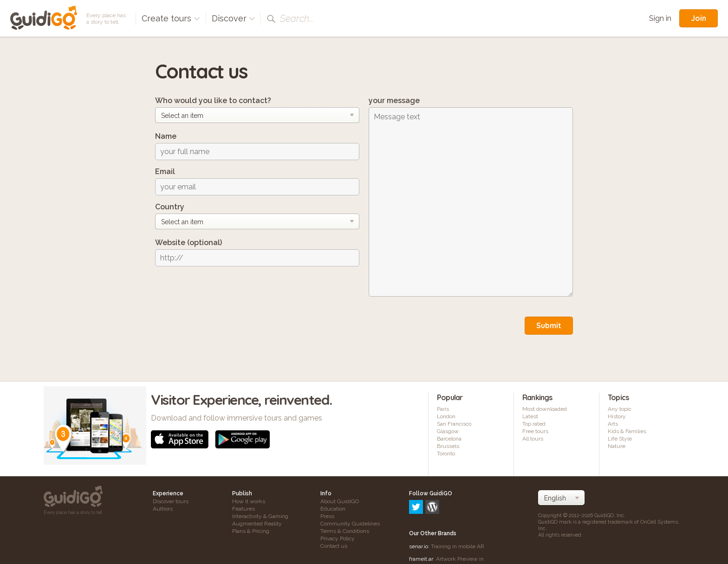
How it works (249, 501)
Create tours (171, 18)
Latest (530, 416)
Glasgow (448, 431)
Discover (234, 18)
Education (333, 509)
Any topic (620, 409)
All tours (533, 439)
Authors (163, 509)
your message (394, 100)
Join (699, 18)
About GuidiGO (340, 501)
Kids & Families (627, 431)
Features (244, 509)
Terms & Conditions (345, 531)
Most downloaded (545, 409)
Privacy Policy (338, 538)
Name (166, 136)
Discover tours (171, 501)
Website (188, 243)
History (617, 416)
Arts (613, 424)
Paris (443, 409)
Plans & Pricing (251, 531)
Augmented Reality (257, 524)
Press (327, 516)
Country (170, 207)
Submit (549, 325)
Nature (617, 446)
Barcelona (449, 439)
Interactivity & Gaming (260, 516)
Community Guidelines (350, 524)
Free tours (535, 431)
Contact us (334, 546)
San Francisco (454, 424)
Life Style (620, 439)
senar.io (419, 506)
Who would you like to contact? (213, 100)
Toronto (446, 454)
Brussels (448, 446)
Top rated (534, 424)
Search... (297, 19)
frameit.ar (421, 519)
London (446, 416)
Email (165, 172)
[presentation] (226, 292)
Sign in (660, 18)
